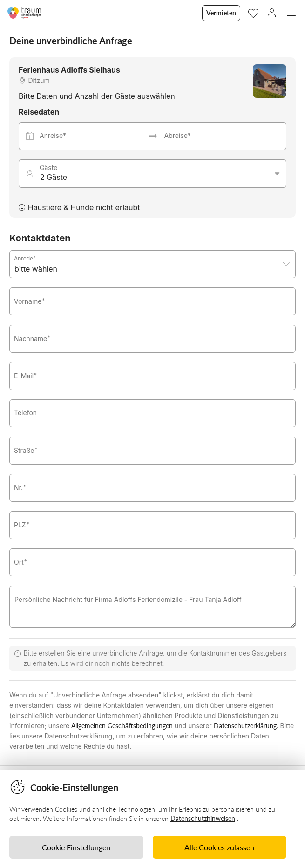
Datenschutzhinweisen (203, 818)
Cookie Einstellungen (76, 847)
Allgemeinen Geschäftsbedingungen (122, 726)
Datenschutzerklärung (245, 726)
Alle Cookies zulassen (219, 847)
